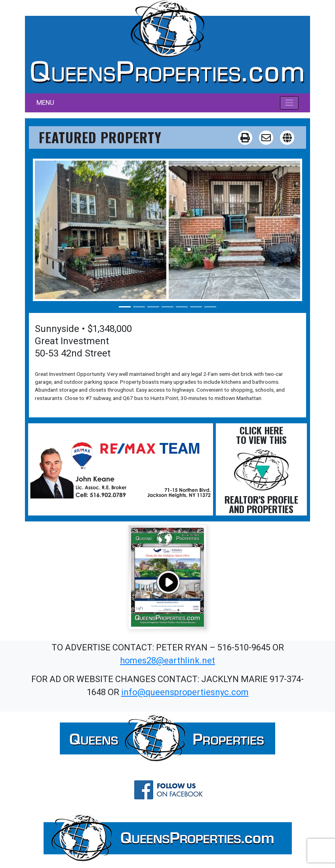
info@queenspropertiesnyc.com (185, 692)
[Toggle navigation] (289, 103)
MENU (45, 102)
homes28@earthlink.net (167, 660)
